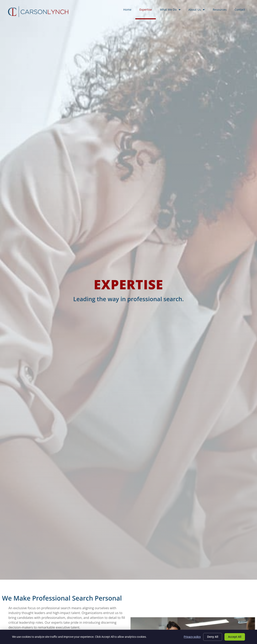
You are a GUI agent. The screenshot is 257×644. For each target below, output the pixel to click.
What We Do (172, 10)
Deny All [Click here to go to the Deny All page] (213, 637)
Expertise (148, 10)
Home (129, 10)
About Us (199, 10)
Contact (242, 10)
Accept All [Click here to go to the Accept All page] (235, 637)
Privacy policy (192, 637)
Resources (222, 10)
